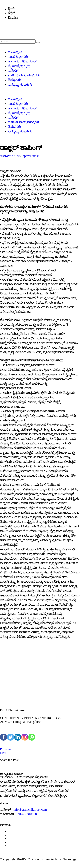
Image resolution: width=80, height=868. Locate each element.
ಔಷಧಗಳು (15, 80)
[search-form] (18, 42)
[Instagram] (25, 737)
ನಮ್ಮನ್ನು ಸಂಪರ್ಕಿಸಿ (20, 84)
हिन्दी (11, 9)
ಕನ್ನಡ (11, 13)
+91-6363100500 (27, 814)
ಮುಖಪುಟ (15, 52)
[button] (40, 92)
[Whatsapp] (32, 737)
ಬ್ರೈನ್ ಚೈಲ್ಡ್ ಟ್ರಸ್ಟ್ (19, 66)
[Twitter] (11, 737)
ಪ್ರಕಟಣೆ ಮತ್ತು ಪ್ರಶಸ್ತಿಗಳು (24, 75)
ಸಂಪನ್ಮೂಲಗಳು (18, 57)
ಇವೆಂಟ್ (13, 71)
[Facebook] (4, 737)
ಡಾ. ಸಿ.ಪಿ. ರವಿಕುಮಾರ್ (22, 61)
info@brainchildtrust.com (30, 809)
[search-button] (38, 42)
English (13, 18)
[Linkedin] (18, 737)
